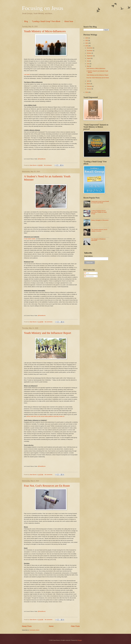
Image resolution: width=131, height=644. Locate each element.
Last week (27, 74)
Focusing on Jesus (43, 8)
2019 (87, 92)
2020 (87, 46)
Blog (26, 21)
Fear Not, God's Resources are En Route (47, 486)
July (88, 61)
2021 (87, 43)
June (88, 64)
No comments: (48, 165)
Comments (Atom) (34, 630)
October (89, 53)
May (88, 66)
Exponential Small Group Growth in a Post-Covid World (100, 202)
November (90, 51)
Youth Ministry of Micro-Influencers (45, 31)
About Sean (69, 21)
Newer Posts (27, 626)
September (90, 56)
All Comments (89, 276)
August (89, 58)
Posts (87, 273)
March (89, 84)
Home (51, 626)
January (89, 89)
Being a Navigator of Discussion (100, 220)
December (90, 48)
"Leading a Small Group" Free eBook (46, 21)
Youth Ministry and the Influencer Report (48, 333)
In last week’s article (30, 239)
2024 (87, 38)
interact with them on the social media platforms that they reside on (45, 416)
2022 (87, 40)
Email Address (88, 256)
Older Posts (75, 626)
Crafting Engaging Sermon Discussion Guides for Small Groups (99, 212)
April (88, 81)
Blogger (80, 640)
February (89, 86)
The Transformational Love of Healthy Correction (99, 230)
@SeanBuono (42, 159)
